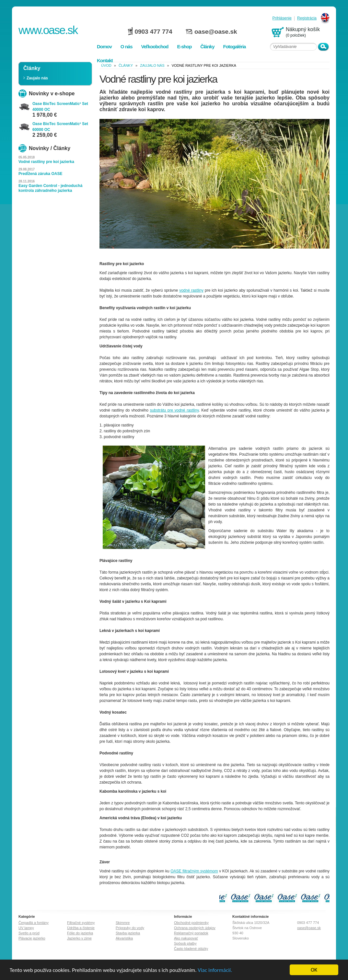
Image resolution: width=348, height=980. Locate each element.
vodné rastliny (191, 290)
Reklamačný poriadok (191, 933)
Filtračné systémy (81, 923)
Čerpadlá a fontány (34, 923)
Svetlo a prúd (29, 933)
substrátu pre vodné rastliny (174, 410)
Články (126, 65)
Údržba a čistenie (81, 928)
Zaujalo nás (37, 78)
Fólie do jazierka (80, 933)
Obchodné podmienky (191, 923)
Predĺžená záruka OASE (40, 174)
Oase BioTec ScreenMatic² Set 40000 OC (60, 107)
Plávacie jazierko (32, 938)
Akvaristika (124, 938)
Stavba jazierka (128, 933)
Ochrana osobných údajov (195, 928)
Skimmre (123, 923)
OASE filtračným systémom (194, 871)
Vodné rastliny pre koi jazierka (46, 162)
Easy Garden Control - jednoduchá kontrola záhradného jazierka (50, 188)
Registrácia (307, 18)
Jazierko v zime (79, 938)
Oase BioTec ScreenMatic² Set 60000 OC (60, 127)
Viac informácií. (215, 971)
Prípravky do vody (130, 928)
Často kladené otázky (191, 949)
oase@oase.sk (216, 32)
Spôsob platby (185, 943)
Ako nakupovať (186, 938)
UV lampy (26, 928)
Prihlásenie (282, 18)
